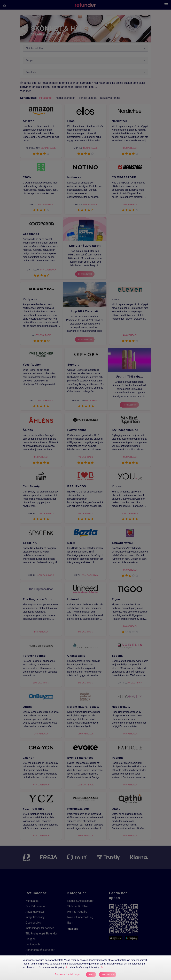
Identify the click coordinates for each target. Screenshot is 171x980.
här (67, 967)
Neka (91, 975)
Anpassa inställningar (68, 974)
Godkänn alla (108, 975)
